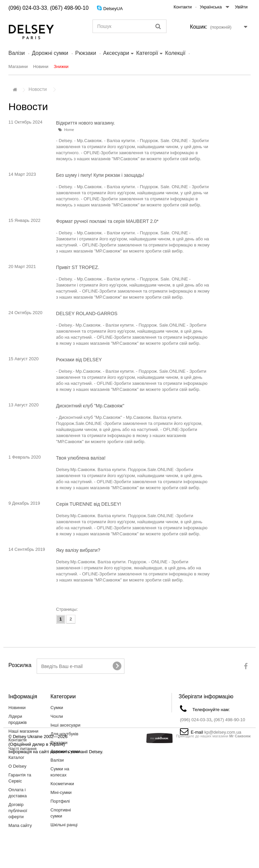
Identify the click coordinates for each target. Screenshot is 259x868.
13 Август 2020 (24, 405)
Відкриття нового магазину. (86, 123)
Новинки (17, 708)
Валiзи (17, 53)
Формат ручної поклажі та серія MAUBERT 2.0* (107, 221)
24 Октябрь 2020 (25, 313)
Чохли (57, 716)
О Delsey (17, 766)
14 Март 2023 (22, 174)
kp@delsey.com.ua (223, 732)
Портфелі (60, 801)
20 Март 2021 (22, 266)
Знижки (61, 66)
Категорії (147, 53)
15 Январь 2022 (24, 220)
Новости (38, 89)
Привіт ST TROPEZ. (78, 267)
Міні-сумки (61, 792)
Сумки (57, 708)
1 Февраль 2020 (25, 457)
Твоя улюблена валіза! (81, 458)
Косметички (62, 784)
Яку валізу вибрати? (78, 550)
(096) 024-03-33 (28, 8)
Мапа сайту (20, 825)
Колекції (175, 53)
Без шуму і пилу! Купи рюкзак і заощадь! (100, 175)
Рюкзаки (86, 53)
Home (69, 130)
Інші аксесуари (65, 725)
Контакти (183, 7)
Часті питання (23, 749)
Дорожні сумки (50, 53)
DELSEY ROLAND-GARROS (87, 313)
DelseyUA (113, 9)
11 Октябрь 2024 (25, 122)
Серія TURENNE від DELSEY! (89, 504)
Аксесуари (116, 53)
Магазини (18, 66)
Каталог (16, 757)
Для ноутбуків (64, 734)
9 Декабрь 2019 (24, 503)
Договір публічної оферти (18, 811)
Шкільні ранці (64, 825)
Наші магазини (23, 731)
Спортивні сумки (61, 813)
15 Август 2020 (24, 359)
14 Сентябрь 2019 (27, 549)
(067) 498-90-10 (69, 8)
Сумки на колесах (60, 772)
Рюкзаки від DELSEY (79, 360)
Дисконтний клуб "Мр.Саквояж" (90, 406)
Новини (41, 66)
